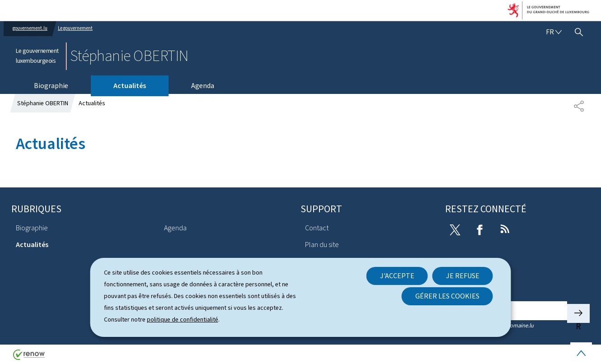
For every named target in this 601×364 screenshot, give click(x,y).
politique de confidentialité (183, 320)
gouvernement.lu (30, 28)
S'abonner (578, 313)
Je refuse (463, 276)
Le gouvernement (75, 28)
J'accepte (397, 276)
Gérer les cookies (447, 296)
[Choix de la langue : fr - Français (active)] (554, 32)
